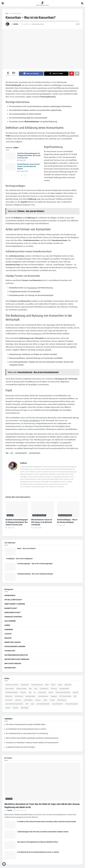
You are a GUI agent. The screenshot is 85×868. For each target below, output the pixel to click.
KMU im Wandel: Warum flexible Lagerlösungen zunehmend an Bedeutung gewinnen (32, 738)
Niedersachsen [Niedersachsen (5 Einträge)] (43, 696)
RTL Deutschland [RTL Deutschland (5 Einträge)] (65, 696)
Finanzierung (32, 288)
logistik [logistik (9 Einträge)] (75, 693)
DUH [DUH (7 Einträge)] (36, 689)
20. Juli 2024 (26, 24)
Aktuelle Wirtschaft (13, 600)
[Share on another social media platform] (77, 74)
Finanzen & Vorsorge (13, 617)
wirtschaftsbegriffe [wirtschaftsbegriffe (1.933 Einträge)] (43, 704)
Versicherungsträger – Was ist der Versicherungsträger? (35, 564)
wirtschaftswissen (35, 453)
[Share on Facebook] (31, 74)
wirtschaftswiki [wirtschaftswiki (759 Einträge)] (58, 704)
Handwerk (9, 630)
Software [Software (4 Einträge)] (18, 700)
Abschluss (14, 193)
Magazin (10, 515)
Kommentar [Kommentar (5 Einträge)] (42, 693)
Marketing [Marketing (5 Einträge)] (9, 696)
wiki (12, 453)
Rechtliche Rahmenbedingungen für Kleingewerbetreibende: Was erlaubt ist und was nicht (29, 156)
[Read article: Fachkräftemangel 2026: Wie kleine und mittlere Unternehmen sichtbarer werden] (10, 835)
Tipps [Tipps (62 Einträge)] (45, 700)
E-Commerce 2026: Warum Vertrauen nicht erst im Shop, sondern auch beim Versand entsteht (47, 822)
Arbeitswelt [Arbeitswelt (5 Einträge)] (25, 685)
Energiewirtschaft (13, 612)
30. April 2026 (18, 810)
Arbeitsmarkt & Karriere (15, 604)
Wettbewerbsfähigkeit (32, 420)
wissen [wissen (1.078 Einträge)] (8, 708)
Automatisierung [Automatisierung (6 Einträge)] (37, 685)
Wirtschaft (51, 325)
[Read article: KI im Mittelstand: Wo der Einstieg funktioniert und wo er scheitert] (10, 855)
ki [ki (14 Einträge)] (35, 693)
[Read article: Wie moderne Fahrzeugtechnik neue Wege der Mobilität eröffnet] (10, 845)
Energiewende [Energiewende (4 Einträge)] (64, 689)
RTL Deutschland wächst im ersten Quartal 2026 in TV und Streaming (27, 734)
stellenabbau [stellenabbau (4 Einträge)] (28, 700)
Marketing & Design (13, 642)
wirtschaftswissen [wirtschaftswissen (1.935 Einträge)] (72, 704)
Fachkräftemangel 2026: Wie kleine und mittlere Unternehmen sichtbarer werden (43, 832)
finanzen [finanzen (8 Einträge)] (23, 693)
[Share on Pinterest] (72, 74)
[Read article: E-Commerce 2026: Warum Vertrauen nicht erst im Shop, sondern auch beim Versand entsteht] (10, 825)
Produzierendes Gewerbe (15, 647)
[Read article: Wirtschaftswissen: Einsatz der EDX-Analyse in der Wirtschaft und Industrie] (11, 167)
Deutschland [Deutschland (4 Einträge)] (10, 689)
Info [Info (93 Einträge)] (30, 693)
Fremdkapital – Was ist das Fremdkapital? (19, 559)
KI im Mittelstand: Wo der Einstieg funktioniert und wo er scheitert (26, 729)
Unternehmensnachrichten (16, 655)
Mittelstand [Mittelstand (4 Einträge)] (19, 696)
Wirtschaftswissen (16, 13)
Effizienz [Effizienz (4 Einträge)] (54, 689)
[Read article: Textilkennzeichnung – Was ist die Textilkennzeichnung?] (10, 577)
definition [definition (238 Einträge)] (68, 685)
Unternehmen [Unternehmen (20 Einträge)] (62, 700)
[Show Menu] (3, 3)
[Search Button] (82, 3)
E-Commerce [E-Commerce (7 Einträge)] (44, 689)
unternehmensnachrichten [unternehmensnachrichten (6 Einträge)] (14, 704)
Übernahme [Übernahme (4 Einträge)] (25, 708)
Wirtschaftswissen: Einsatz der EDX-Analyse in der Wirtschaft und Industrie (29, 166)
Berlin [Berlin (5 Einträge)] (53, 685)
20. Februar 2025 (23, 171)
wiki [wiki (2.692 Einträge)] (32, 704)
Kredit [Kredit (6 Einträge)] (51, 693)
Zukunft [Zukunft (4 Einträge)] (16, 708)
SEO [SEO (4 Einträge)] (75, 696)
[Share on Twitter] (56, 74)
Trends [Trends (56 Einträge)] (52, 700)
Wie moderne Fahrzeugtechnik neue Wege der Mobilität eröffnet (26, 725)
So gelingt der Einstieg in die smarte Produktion (21, 747)
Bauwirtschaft (11, 608)
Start (7, 13)
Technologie (10, 651)
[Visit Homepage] (42, 3)
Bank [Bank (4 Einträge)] (47, 685)
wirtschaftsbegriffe (21, 453)
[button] (4, 864)
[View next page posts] (25, 176)
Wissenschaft (10, 668)
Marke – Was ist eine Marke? (26, 548)
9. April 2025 (61, 525)
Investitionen (36, 333)
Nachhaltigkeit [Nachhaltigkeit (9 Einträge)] (31, 696)
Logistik (8, 634)
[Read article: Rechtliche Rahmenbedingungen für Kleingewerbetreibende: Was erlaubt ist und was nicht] (11, 156)
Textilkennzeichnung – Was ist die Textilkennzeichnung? (35, 574)
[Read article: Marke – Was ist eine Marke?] (10, 551)
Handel (7, 625)
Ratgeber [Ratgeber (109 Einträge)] (54, 696)
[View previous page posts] (21, 176)
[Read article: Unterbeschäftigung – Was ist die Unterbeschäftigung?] (68, 509)
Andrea (16, 24)
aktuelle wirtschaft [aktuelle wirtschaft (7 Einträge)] (12, 685)
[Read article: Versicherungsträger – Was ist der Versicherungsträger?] (10, 567)
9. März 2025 (21, 160)
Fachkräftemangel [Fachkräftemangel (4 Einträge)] (12, 693)
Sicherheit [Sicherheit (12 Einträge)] (9, 700)
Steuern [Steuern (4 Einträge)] (38, 700)
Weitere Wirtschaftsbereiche (17, 659)
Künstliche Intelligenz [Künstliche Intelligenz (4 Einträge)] (63, 693)
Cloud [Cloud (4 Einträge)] (60, 685)
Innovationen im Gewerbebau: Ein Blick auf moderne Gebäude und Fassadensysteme (32, 743)
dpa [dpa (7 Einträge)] (30, 689)
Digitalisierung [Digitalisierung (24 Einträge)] (21, 689)
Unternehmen (68, 85)
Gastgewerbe (10, 621)
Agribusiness (10, 596)
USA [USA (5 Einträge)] (27, 704)
